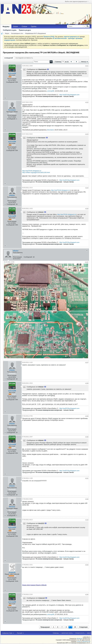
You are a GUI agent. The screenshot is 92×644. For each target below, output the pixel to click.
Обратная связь (67, 633)
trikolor (12, 195)
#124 (87, 188)
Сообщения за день (10, 30)
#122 (87, 102)
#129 (87, 416)
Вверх (89, 633)
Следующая (83, 627)
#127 (87, 363)
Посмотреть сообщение (48, 69)
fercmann (12, 110)
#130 (87, 437)
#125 (87, 209)
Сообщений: (11, 82)
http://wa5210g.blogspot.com (69, 95)
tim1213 (12, 507)
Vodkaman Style (8, 633)
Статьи (24, 26)
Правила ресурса (25, 30)
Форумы (6, 27)
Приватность (80, 633)
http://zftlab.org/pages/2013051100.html (36, 172)
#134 (87, 565)
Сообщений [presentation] (9, 58)
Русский (20, 633)
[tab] (9, 58)
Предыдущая (45, 627)
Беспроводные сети (17, 33)
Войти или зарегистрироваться (77, 2)
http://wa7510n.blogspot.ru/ (32, 171)
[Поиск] (76, 26)
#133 (87, 520)
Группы (34, 26)
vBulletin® (80, 639)
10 (75, 627)
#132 (87, 499)
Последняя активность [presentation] (24, 58)
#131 (87, 478)
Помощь (56, 633)
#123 (87, 134)
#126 (86, 262)
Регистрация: (12, 79)
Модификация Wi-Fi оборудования (35, 33)
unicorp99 (51, 91)
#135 (87, 595)
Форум (7, 33)
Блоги (16, 26)
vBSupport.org (86, 641)
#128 (87, 383)
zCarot (79, 641)
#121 (87, 66)
